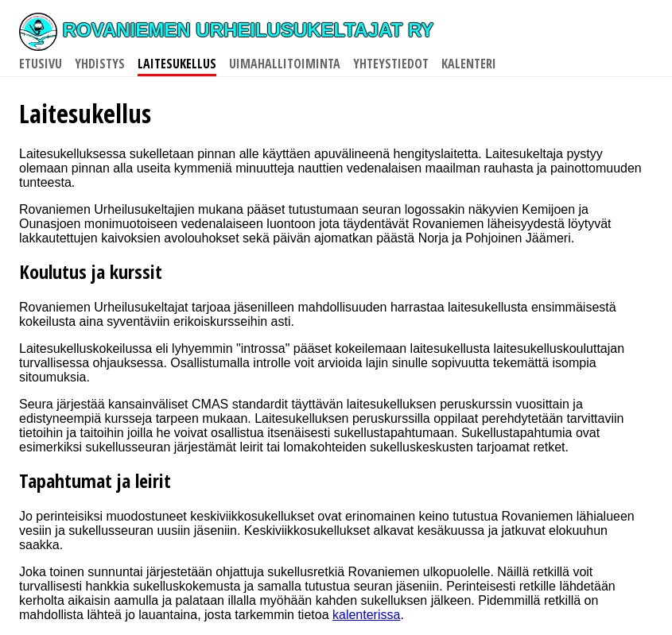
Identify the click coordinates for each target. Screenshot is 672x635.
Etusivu (41, 64)
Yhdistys (100, 64)
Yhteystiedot (391, 64)
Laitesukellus (177, 64)
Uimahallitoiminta (285, 64)
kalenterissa (366, 615)
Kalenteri (469, 64)
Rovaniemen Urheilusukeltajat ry (226, 30)
